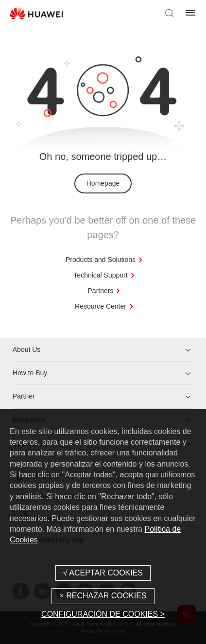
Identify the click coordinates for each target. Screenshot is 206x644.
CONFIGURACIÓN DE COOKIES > (103, 614)
